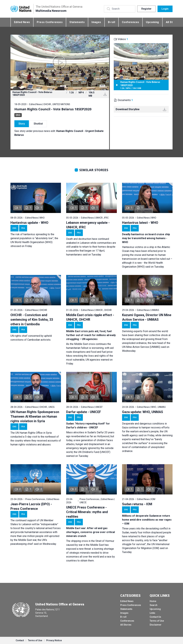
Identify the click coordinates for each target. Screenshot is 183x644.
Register (146, 9)
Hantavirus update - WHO (29, 223)
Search (154, 605)
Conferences (130, 22)
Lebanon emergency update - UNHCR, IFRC (88, 225)
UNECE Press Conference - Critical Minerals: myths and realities (87, 512)
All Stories (126, 625)
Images (96, 22)
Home (153, 601)
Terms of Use (157, 621)
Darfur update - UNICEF (84, 412)
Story (22, 124)
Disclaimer (156, 625)
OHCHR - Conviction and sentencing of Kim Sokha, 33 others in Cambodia (32, 320)
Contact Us (155, 617)
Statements (77, 22)
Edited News (22, 22)
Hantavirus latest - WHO (140, 223)
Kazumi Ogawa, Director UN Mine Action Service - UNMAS (147, 317)
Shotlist (38, 124)
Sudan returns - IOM (137, 504)
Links (152, 613)
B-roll (112, 22)
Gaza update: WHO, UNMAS (143, 412)
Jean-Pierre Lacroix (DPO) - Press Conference (31, 506)
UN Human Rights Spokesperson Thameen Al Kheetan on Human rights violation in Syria (35, 416)
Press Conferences (50, 22)
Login (165, 9)
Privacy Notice (54, 640)
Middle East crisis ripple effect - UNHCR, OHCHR (90, 317)
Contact (20, 640)
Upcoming (152, 22)
